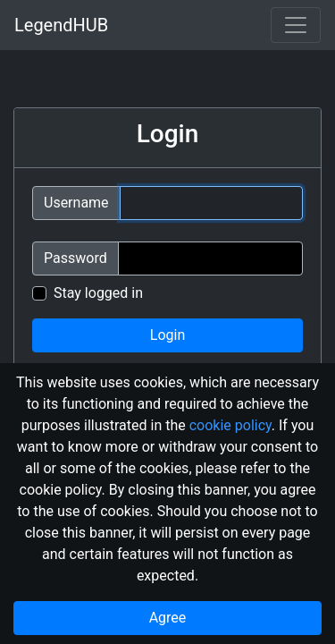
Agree (168, 618)
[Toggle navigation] (296, 25)
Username (76, 203)
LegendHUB (61, 25)
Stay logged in (98, 293)
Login (167, 335)
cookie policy (230, 425)
